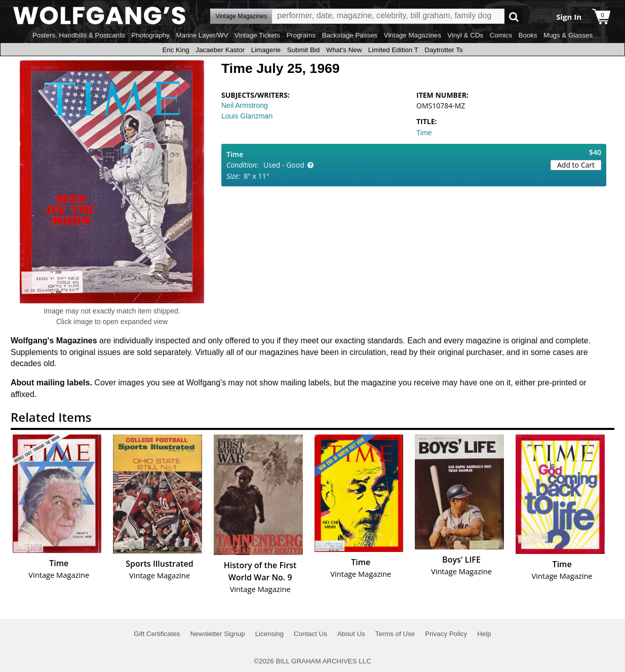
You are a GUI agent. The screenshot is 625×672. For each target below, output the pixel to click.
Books (528, 35)
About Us (351, 634)
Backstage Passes (350, 35)
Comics (501, 35)
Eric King (175, 50)
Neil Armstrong (245, 105)
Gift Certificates (157, 634)
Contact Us (310, 634)
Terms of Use (395, 634)
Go (514, 16)
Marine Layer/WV (202, 35)
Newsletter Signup (217, 634)
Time (424, 133)
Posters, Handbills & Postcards (79, 35)
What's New (344, 50)
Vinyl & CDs (465, 35)
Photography (150, 35)
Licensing (269, 634)
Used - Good (284, 165)
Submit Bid (303, 50)
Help (484, 634)
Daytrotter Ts (443, 50)
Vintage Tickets (257, 35)
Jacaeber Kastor (220, 50)
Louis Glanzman (247, 116)
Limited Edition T (393, 50)
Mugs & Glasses (568, 35)
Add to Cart (576, 165)
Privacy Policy (446, 634)
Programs (301, 35)
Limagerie (266, 50)
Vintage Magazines (413, 35)
